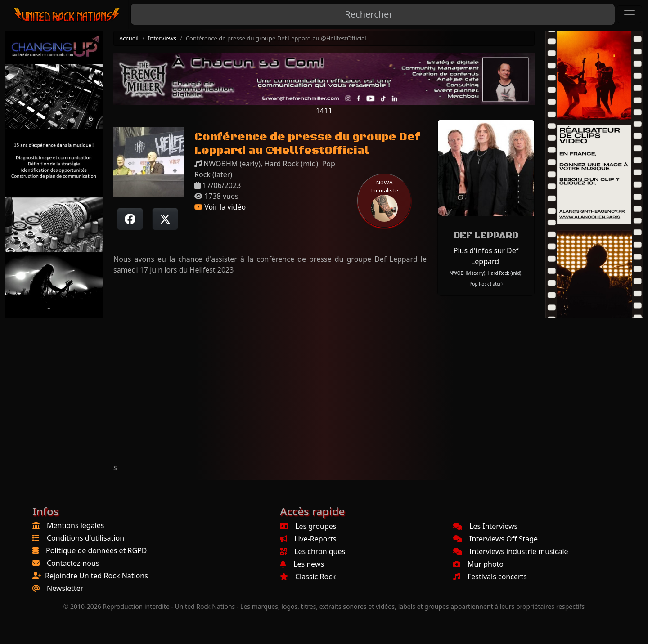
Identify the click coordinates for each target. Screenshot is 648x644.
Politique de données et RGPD (97, 550)
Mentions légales (76, 525)
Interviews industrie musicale (511, 551)
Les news (302, 564)
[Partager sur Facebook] (130, 219)
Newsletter (65, 588)
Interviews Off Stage (495, 539)
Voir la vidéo (220, 207)
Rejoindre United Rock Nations (97, 576)
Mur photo (478, 564)
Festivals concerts (490, 577)
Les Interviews (485, 526)
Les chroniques (313, 551)
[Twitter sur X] (165, 219)
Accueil (129, 38)
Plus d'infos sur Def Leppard (486, 256)
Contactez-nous (73, 563)
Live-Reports (308, 539)
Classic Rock (308, 577)
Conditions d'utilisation (85, 538)
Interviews (162, 38)
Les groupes (308, 526)
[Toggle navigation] (630, 14)
